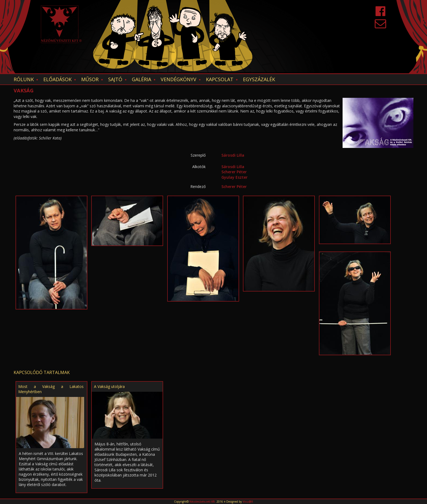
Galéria (141, 79)
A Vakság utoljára (109, 386)
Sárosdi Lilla (233, 155)
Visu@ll (248, 502)
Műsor (90, 79)
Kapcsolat (220, 79)
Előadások (57, 79)
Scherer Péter (234, 172)
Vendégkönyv (179, 79)
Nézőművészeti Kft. (203, 502)
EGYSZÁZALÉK (259, 79)
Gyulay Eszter (234, 177)
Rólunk (24, 79)
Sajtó (115, 79)
